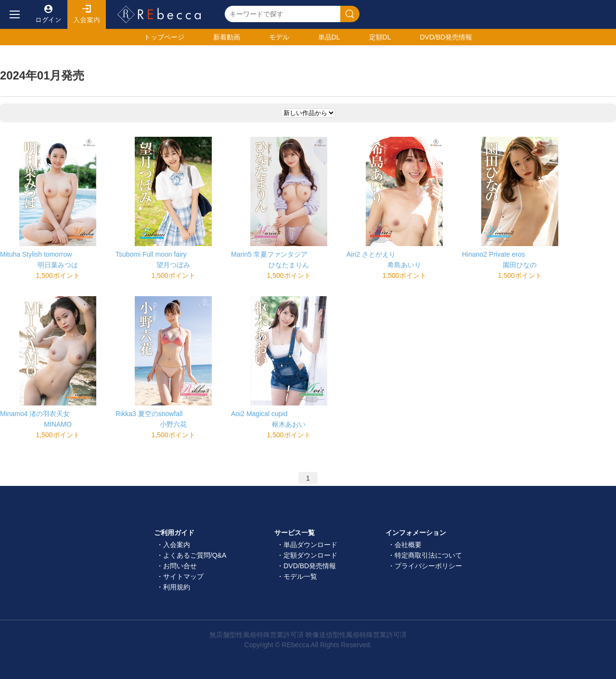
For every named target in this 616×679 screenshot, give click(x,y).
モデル (279, 37)
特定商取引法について (428, 555)
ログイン (48, 14)
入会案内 (87, 14)
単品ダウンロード (310, 545)
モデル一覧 (300, 576)
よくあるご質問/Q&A (195, 555)
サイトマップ (183, 576)
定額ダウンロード (310, 555)
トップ (164, 37)
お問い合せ (180, 566)
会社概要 (408, 545)
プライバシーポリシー (428, 566)
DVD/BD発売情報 (310, 566)
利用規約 (177, 587)
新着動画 (227, 37)
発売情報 (446, 37)
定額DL (380, 37)
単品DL (329, 37)
